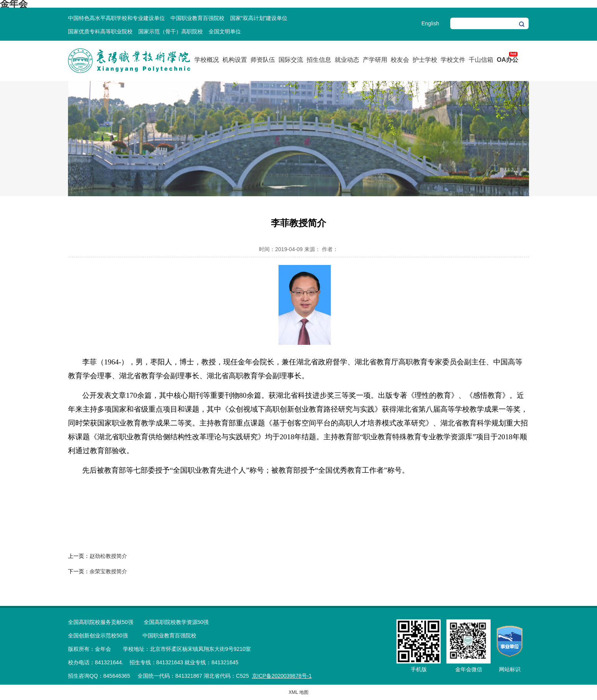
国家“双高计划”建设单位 (259, 18)
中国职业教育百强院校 (197, 18)
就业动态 (347, 60)
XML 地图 (298, 692)
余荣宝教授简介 (108, 571)
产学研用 (375, 60)
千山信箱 (481, 60)
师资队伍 (263, 60)
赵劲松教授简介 (108, 556)
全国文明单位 (225, 31)
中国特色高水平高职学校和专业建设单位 (116, 18)
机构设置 (235, 60)
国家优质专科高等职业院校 (100, 31)
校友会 (400, 60)
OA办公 (507, 60)
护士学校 (425, 60)
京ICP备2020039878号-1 (282, 676)
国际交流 (291, 60)
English (430, 23)
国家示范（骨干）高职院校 (171, 31)
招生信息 (319, 60)
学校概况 (207, 60)
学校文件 (453, 60)
